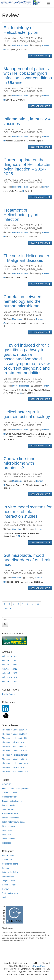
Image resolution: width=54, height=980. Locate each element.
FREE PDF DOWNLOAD (40, 56)
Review (45, 45)
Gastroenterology (10, 797)
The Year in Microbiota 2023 (14, 759)
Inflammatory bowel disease (14, 822)
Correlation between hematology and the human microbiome (22, 301)
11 (38, 604)
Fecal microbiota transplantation (16, 788)
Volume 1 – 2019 (9, 656)
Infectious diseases (21, 386)
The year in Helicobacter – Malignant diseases (26, 258)
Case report (7, 860)
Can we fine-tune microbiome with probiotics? (19, 463)
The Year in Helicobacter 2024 (15, 763)
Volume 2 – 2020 (9, 661)
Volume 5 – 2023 (9, 673)
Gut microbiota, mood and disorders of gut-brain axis (28, 560)
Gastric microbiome (11, 793)
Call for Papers (9, 694)
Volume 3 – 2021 (9, 665)
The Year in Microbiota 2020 (14, 734)
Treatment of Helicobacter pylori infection (21, 215)
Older (7, 609)
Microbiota (17, 529)
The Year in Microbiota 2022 (14, 751)
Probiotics (6, 843)
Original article (8, 881)
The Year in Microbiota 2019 (14, 730)
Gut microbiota (9, 805)
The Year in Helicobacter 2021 (15, 738)
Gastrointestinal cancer (12, 801)
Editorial (6, 868)
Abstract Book (8, 855)
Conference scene (10, 864)
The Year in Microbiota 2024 (14, 767)
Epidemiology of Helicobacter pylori (21, 30)
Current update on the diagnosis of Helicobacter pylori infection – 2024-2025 (27, 167)
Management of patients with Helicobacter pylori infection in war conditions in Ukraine (28, 76)
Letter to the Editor (10, 872)
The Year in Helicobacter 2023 (15, 755)
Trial (4, 897)
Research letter (9, 885)
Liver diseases (8, 826)
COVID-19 (7, 784)
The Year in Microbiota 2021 (14, 742)
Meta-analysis (8, 876)
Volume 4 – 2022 (9, 669)
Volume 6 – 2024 (9, 677)
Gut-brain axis (8, 809)
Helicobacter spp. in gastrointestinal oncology (27, 414)
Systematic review (10, 893)
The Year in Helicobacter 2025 (15, 772)
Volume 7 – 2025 (9, 681)
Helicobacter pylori (20, 45)
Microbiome (17, 319)
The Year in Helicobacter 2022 (15, 747)
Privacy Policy (39, 966)
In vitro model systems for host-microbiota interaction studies (28, 512)
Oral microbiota (9, 839)
